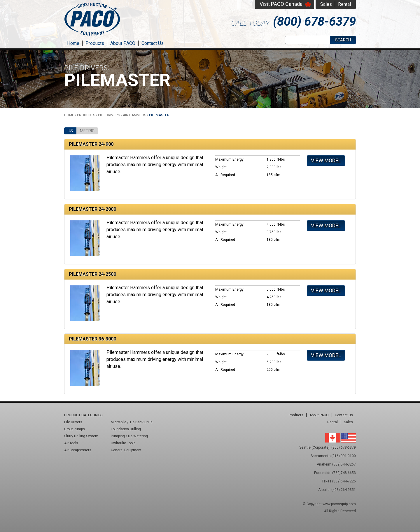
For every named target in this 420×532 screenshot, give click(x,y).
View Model (326, 160)
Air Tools (71, 443)
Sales (326, 4)
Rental (344, 4)
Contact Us (153, 43)
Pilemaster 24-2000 (92, 209)
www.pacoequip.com (339, 504)
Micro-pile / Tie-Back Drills (132, 422)
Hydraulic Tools (123, 443)
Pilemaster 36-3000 (92, 339)
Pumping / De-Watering (129, 436)
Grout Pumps (75, 429)
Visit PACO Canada (281, 4)
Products (95, 43)
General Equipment (126, 450)
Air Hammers (134, 115)
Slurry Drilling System (81, 436)
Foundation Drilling (126, 429)
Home (73, 43)
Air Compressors (78, 450)
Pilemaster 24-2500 (92, 274)
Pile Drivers (109, 115)
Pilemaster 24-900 (91, 144)
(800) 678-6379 (314, 21)
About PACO (123, 43)
